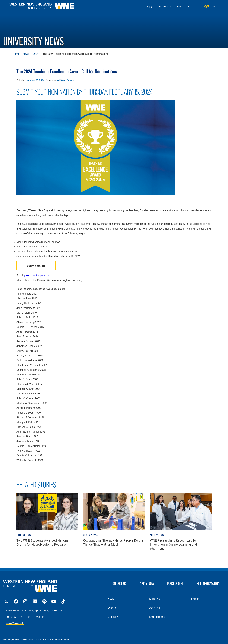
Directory (113, 617)
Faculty (71, 80)
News (26, 54)
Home (16, 54)
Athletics (155, 608)
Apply (149, 6)
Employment (157, 617)
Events (112, 608)
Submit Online (36, 266)
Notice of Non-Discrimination (56, 640)
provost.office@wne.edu (38, 275)
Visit (179, 6)
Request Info (164, 6)
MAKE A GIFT (175, 583)
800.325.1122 (14, 617)
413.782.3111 (36, 617)
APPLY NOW (147, 583)
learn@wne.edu (15, 623)
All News (62, 80)
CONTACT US (119, 583)
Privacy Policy (27, 640)
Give (189, 6)
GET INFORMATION (208, 583)
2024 (36, 54)
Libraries (155, 599)
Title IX (195, 599)
